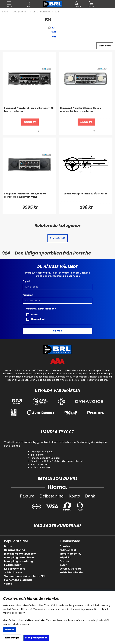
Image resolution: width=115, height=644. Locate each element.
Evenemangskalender (18, 580)
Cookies (65, 546)
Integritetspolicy (70, 554)
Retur (63, 565)
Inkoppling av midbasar (20, 557)
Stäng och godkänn (36, 638)
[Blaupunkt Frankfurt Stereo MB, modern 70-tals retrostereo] (29, 113)
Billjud (5, 12)
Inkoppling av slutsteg (19, 561)
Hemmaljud (35, 319)
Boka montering (15, 550)
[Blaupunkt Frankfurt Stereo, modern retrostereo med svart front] (29, 198)
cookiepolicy (18, 613)
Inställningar (12, 638)
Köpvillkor (66, 557)
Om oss (64, 561)
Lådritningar (12, 565)
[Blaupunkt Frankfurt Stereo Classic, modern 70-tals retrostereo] (86, 113)
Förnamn (28, 295)
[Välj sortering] (105, 46)
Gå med (57, 331)
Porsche (45, 12)
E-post (26, 281)
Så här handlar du (71, 572)
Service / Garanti (70, 569)
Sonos (8, 584)
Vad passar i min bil (24, 12)
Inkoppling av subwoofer (20, 554)
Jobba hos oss (13, 572)
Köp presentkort (15, 569)
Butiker (9, 546)
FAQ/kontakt (68, 550)
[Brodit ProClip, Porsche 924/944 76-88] (86, 198)
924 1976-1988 (55, 32)
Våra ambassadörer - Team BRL (25, 576)
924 (57, 12)
